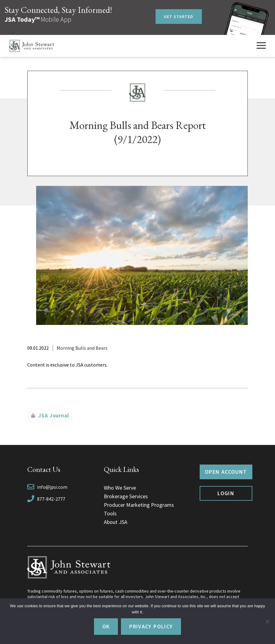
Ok (106, 626)
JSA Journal (54, 415)
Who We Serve (120, 488)
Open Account (226, 472)
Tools (110, 513)
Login (226, 493)
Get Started (179, 17)
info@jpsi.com (52, 487)
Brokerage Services (126, 496)
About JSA (116, 522)
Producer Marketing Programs (139, 505)
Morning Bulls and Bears (82, 348)
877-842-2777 (51, 499)
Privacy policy (151, 626)
